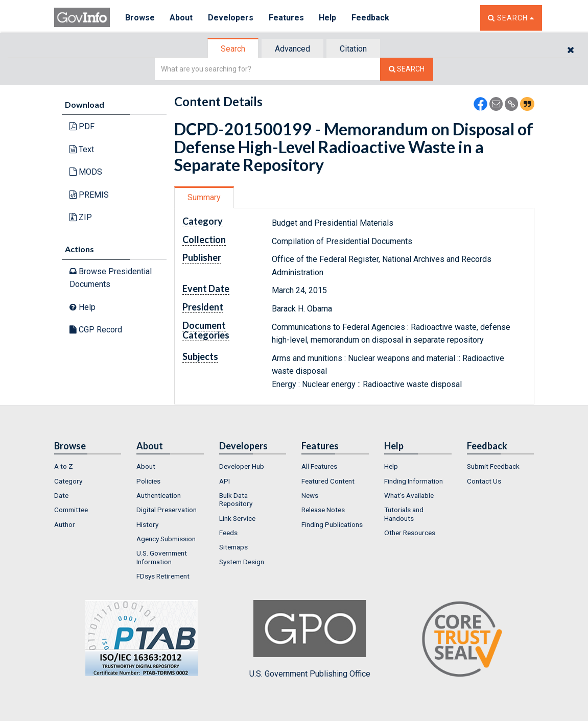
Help (328, 18)
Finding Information (414, 481)
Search (233, 49)
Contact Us (484, 481)
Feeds (228, 533)
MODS (86, 172)
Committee (71, 510)
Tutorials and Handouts (404, 514)
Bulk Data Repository (236, 499)
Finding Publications (332, 524)
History (147, 524)
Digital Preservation (167, 510)
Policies (148, 481)
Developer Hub (242, 466)
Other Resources (410, 533)
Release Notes (323, 510)
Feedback (371, 18)
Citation (353, 49)
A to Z (64, 466)
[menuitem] (88, 466)
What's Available (409, 495)
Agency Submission (166, 539)
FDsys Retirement (163, 576)
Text (82, 149)
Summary (204, 197)
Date (61, 495)
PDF (82, 126)
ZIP (81, 217)
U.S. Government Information (162, 557)
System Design (242, 562)
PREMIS (89, 195)
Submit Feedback (493, 466)
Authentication (159, 495)
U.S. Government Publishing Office (310, 639)
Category (68, 481)
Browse (140, 18)
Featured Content (328, 481)
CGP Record (96, 330)
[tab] (233, 49)
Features (287, 18)
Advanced (292, 49)
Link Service (237, 518)
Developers (231, 18)
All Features (319, 466)
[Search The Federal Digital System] (407, 69)
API (225, 481)
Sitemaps (233, 547)
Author (65, 524)
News (310, 495)
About (182, 18)
